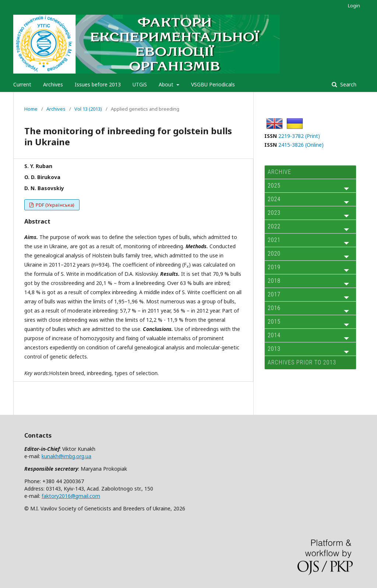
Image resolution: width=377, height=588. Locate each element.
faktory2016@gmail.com (71, 496)
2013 (274, 349)
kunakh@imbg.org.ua (66, 456)
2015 (274, 322)
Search (348, 84)
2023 (274, 213)
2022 (274, 226)
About (167, 84)
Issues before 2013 (98, 84)
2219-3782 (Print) (299, 136)
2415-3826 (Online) (301, 145)
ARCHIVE (279, 172)
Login (354, 6)
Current (22, 84)
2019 (274, 267)
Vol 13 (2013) (88, 109)
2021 (274, 240)
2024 (274, 199)
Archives (53, 84)
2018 (274, 281)
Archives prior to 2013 (302, 362)
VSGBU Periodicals (213, 84)
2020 (274, 254)
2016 (274, 308)
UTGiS (140, 84)
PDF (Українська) (54, 205)
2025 (274, 186)
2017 (274, 294)
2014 (274, 335)
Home (31, 109)
